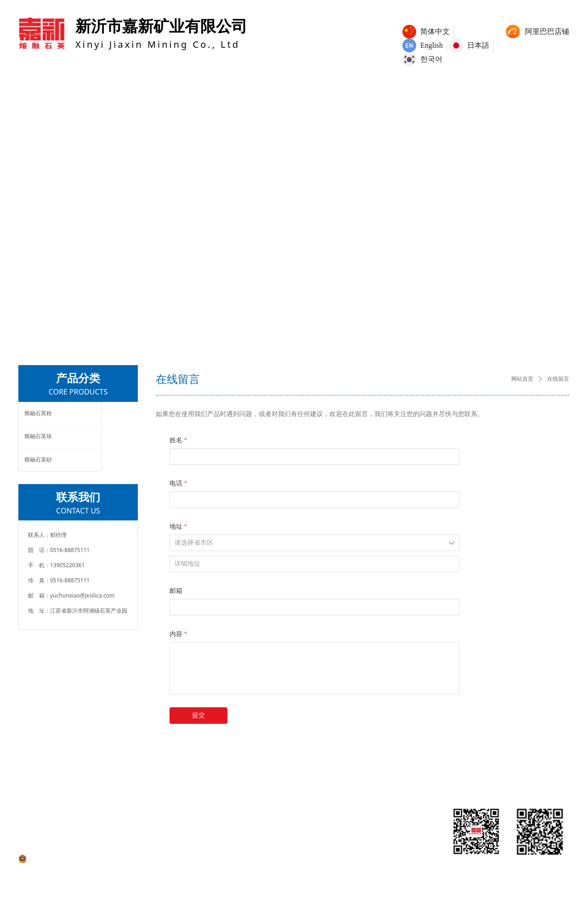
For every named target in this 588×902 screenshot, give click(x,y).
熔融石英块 (38, 436)
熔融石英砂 (38, 460)
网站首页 (522, 379)
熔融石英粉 (38, 413)
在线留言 (558, 379)
